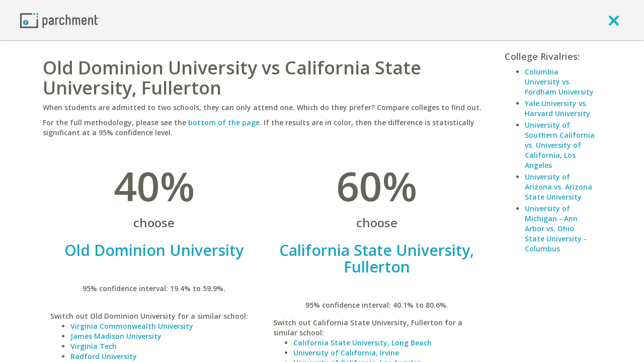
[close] (614, 20)
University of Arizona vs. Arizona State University (558, 187)
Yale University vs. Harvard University (557, 108)
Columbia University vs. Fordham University (559, 82)
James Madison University (116, 336)
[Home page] (60, 20)
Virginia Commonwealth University (132, 326)
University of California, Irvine (346, 353)
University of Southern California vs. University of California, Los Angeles (560, 145)
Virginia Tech (94, 346)
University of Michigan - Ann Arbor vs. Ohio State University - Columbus (556, 229)
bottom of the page (224, 122)
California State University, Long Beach (363, 343)
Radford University (104, 356)
